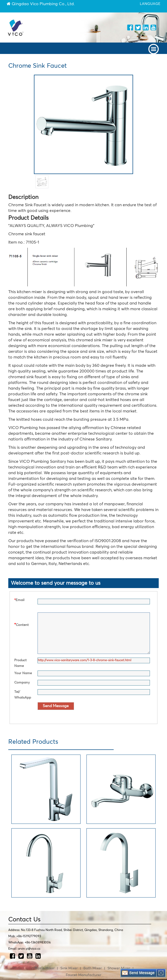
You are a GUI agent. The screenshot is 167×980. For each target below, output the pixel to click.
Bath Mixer (93, 968)
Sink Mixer (69, 968)
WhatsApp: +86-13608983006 (30, 943)
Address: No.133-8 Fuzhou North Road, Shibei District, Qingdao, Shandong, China (66, 930)
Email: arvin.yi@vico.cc (24, 949)
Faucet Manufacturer (83, 975)
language (150, 4)
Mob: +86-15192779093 (25, 936)
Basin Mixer (45, 968)
